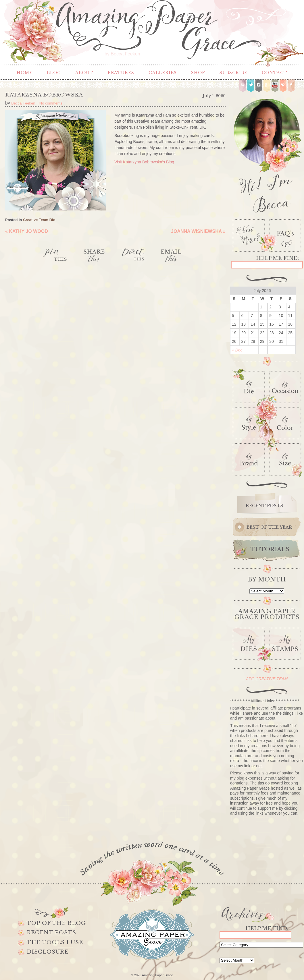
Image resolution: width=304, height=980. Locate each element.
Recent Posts (51, 933)
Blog (54, 73)
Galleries (163, 73)
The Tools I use (55, 942)
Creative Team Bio (39, 220)
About (84, 73)
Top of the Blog (56, 923)
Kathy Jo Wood (27, 231)
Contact (275, 73)
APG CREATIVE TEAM (267, 679)
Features (121, 73)
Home (25, 73)
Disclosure (48, 952)
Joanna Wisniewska (198, 231)
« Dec (237, 350)
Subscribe (233, 73)
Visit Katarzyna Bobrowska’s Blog (144, 162)
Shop (198, 73)
